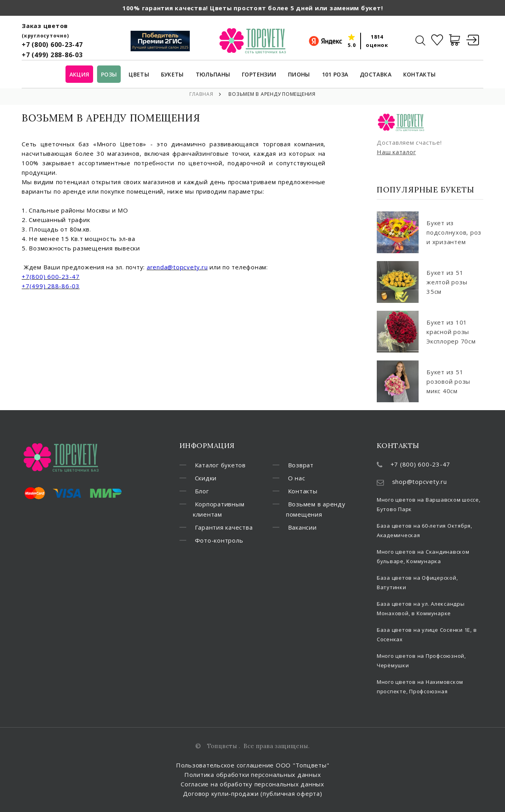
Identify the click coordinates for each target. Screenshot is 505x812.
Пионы (299, 75)
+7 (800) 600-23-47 (52, 45)
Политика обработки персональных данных (253, 775)
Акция (79, 75)
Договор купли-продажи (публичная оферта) (253, 793)
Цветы (139, 75)
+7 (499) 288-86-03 (52, 55)
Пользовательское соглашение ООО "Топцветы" (253, 765)
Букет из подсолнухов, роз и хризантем (454, 232)
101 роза (335, 75)
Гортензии (259, 75)
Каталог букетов (220, 465)
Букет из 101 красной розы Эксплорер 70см (451, 332)
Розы (109, 75)
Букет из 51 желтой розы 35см (447, 282)
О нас (297, 478)
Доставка (376, 75)
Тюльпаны (213, 75)
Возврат (301, 465)
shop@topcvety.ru (420, 482)
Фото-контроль (219, 540)
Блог (202, 491)
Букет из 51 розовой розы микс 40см (448, 381)
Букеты (172, 75)
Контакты (420, 75)
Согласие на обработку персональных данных (252, 784)
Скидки (206, 478)
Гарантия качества (224, 527)
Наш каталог (396, 152)
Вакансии (302, 527)
